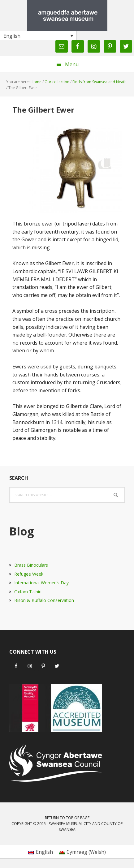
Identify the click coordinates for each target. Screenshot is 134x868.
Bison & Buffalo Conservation (44, 600)
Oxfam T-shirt (28, 592)
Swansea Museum (67, 15)
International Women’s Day (41, 583)
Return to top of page (67, 818)
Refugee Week (29, 574)
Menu (72, 64)
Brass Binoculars (31, 565)
